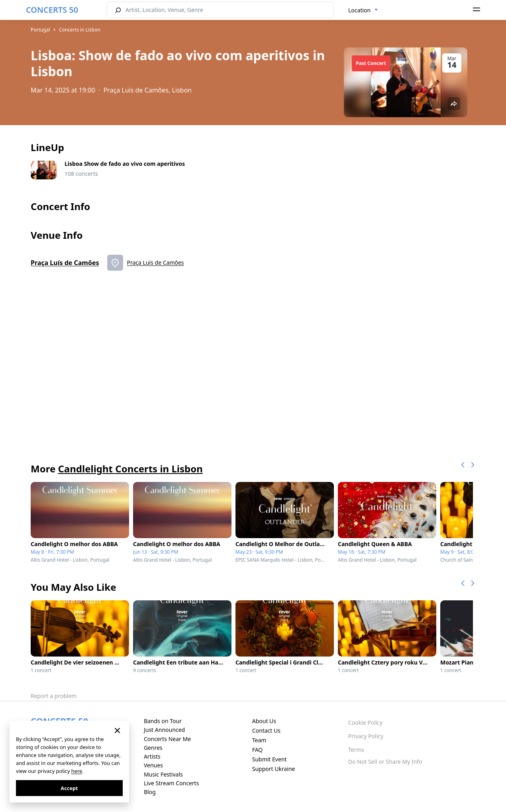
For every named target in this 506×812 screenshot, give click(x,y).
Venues (153, 765)
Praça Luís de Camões (65, 263)
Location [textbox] (359, 10)
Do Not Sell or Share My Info (385, 762)
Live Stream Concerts (171, 783)
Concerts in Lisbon (80, 30)
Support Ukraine (274, 769)
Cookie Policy (365, 723)
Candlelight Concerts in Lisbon (130, 469)
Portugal (40, 30)
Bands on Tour (163, 721)
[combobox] (363, 10)
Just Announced (164, 730)
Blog (150, 792)
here (77, 771)
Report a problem (54, 696)
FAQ (258, 750)
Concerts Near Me (167, 739)
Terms (356, 750)
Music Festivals (163, 774)
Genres (153, 748)
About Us (264, 721)
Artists (152, 756)
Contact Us (266, 730)
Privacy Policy (366, 736)
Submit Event (270, 759)
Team (259, 740)
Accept (69, 788)
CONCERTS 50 (52, 10)
